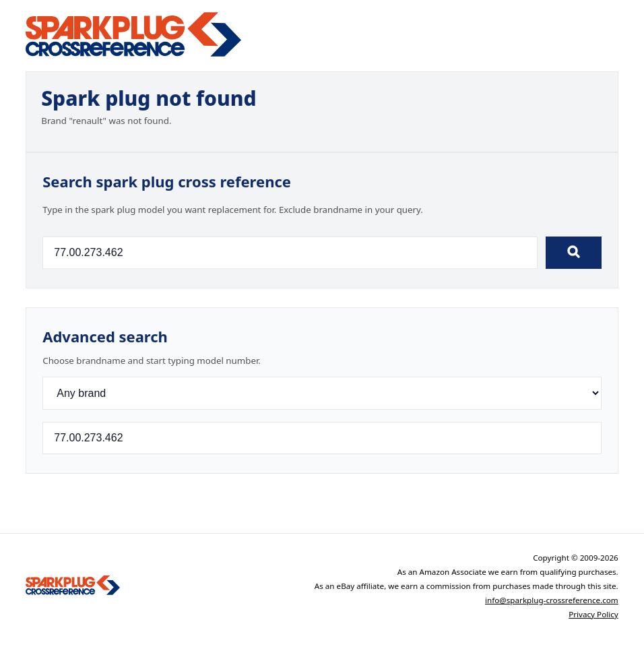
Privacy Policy (593, 614)
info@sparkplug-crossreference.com (552, 600)
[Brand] (322, 393)
